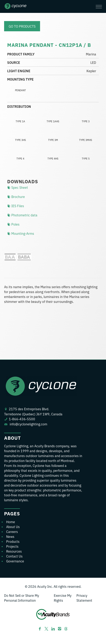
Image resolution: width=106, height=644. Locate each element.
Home (11, 522)
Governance (15, 561)
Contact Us (14, 556)
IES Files (16, 206)
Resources (14, 551)
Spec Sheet (18, 187)
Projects (12, 546)
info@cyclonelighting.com (28, 424)
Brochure (16, 197)
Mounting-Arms (21, 233)
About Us (13, 527)
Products (13, 541)
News (10, 536)
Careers (12, 532)
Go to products (22, 26)
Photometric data (22, 215)
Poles (13, 224)
